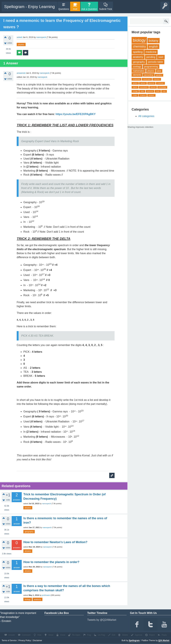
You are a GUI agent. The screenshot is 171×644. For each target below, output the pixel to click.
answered (21, 73)
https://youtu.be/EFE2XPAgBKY (76, 114)
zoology (137, 67)
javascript (151, 83)
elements (137, 75)
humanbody (136, 79)
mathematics (139, 71)
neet (161, 57)
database (151, 95)
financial (153, 87)
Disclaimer (37, 640)
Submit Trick (106, 9)
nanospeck (47, 504)
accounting (149, 75)
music (158, 91)
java (159, 71)
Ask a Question (89, 9)
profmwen (46, 595)
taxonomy (150, 91)
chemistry (139, 46)
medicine (151, 52)
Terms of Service (9, 640)
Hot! (75, 9)
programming (151, 67)
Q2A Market (164, 640)
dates (142, 91)
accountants (144, 87)
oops (164, 91)
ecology (135, 91)
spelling (138, 52)
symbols (143, 83)
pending (151, 57)
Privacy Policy (25, 640)
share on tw (159, 127)
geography (29, 532)
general (135, 83)
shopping (143, 95)
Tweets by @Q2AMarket (102, 620)
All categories (146, 116)
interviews (157, 79)
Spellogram (134, 640)
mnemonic (160, 83)
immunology (162, 87)
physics (21, 44)
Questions (64, 9)
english (153, 47)
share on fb (155, 127)
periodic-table (155, 62)
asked (19, 37)
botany (154, 41)
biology (28, 599)
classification (147, 79)
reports (135, 87)
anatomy (37, 599)
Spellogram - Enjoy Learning (29, 7)
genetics (159, 75)
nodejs (135, 95)
